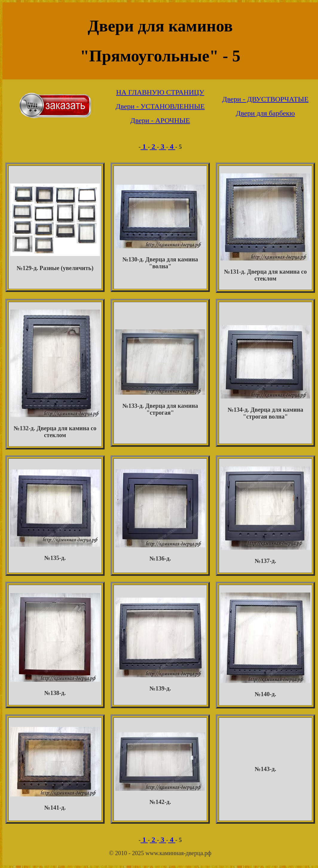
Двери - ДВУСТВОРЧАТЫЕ (266, 99)
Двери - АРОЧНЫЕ (160, 120)
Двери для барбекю (265, 113)
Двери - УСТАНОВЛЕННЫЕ (160, 106)
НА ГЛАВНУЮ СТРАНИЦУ (160, 92)
